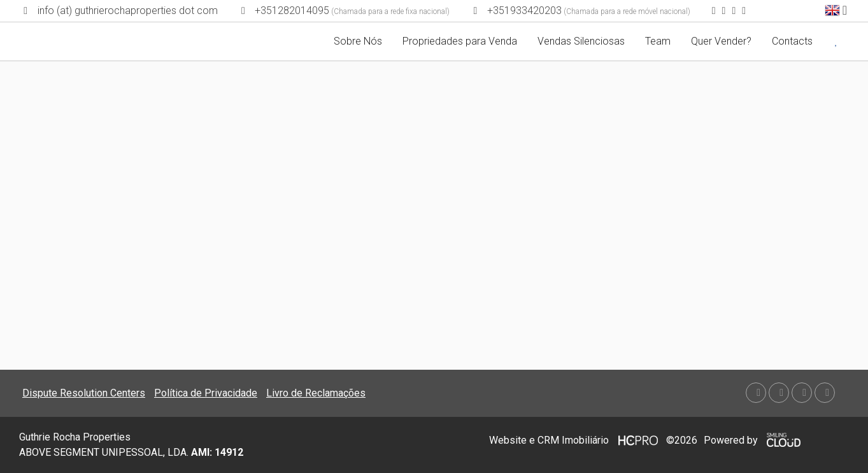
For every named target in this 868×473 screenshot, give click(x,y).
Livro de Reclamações (316, 393)
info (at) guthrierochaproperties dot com (128, 11)
